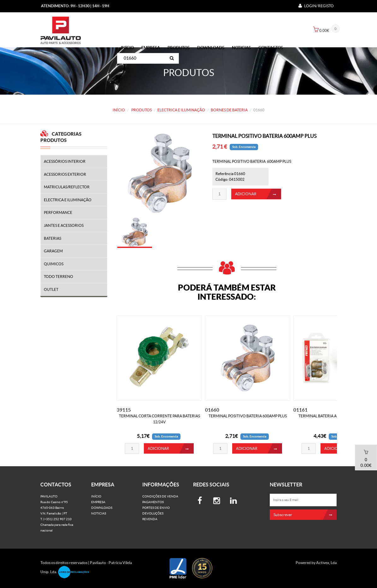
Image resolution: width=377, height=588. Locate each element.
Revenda (150, 519)
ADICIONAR (258, 196)
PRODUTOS (179, 48)
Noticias (241, 48)
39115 (124, 410)
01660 (212, 410)
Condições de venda (160, 496)
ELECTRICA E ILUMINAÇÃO (181, 110)
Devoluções (153, 513)
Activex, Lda (326, 563)
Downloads (211, 48)
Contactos (271, 48)
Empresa (151, 48)
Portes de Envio (156, 508)
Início (127, 48)
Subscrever (305, 515)
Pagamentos (153, 502)
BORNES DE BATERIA (229, 110)
